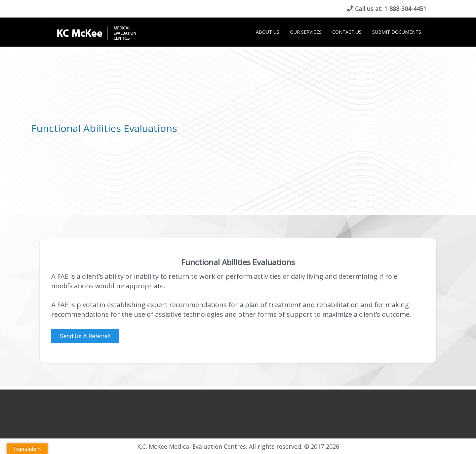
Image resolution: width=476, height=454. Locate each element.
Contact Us (347, 32)
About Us (268, 32)
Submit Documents (397, 32)
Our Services (306, 32)
